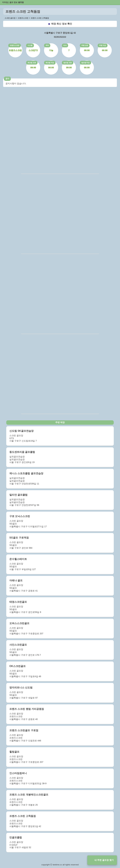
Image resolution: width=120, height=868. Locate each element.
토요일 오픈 (32, 63)
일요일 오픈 (68, 63)
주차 (47, 45)
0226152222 (60, 37)
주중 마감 (103, 45)
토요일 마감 (50, 63)
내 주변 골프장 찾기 (104, 860)
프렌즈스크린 (15, 45)
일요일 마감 (86, 63)
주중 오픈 (85, 45)
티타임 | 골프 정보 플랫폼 (13, 2)
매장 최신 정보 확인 (62, 24)
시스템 (30, 45)
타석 (65, 45)
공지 (7, 79)
